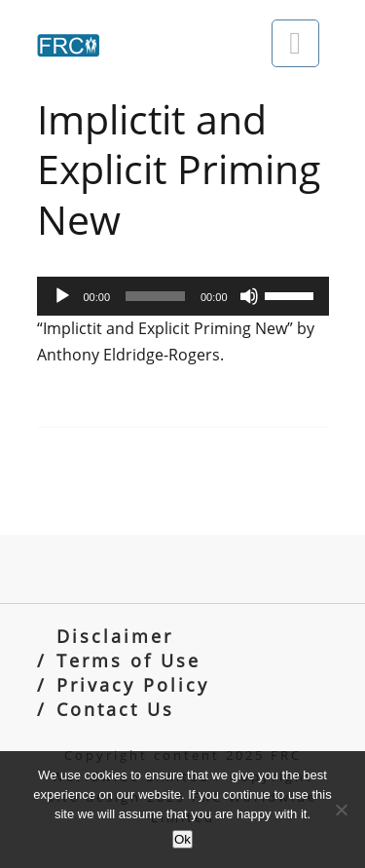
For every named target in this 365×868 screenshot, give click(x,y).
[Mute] (249, 296)
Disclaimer (115, 636)
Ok (182, 839)
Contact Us (115, 709)
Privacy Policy (133, 684)
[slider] (155, 296)
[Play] (62, 296)
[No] (341, 810)
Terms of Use (128, 660)
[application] (183, 296)
